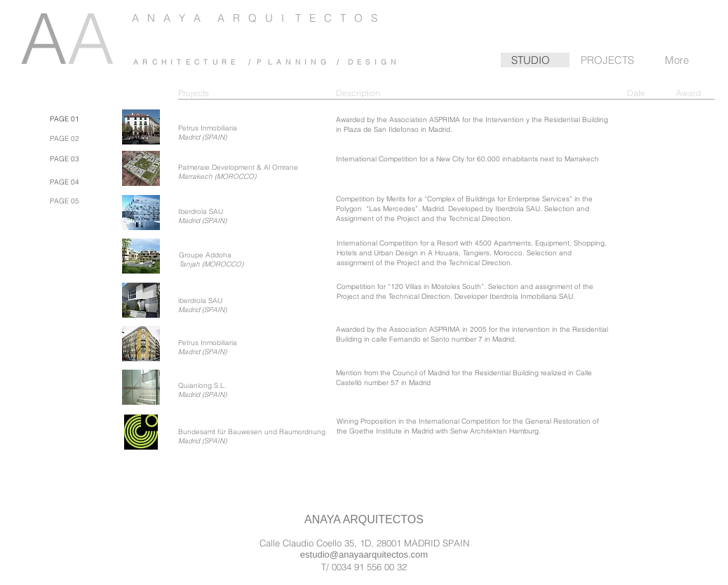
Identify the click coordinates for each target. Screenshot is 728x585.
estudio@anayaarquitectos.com (364, 554)
